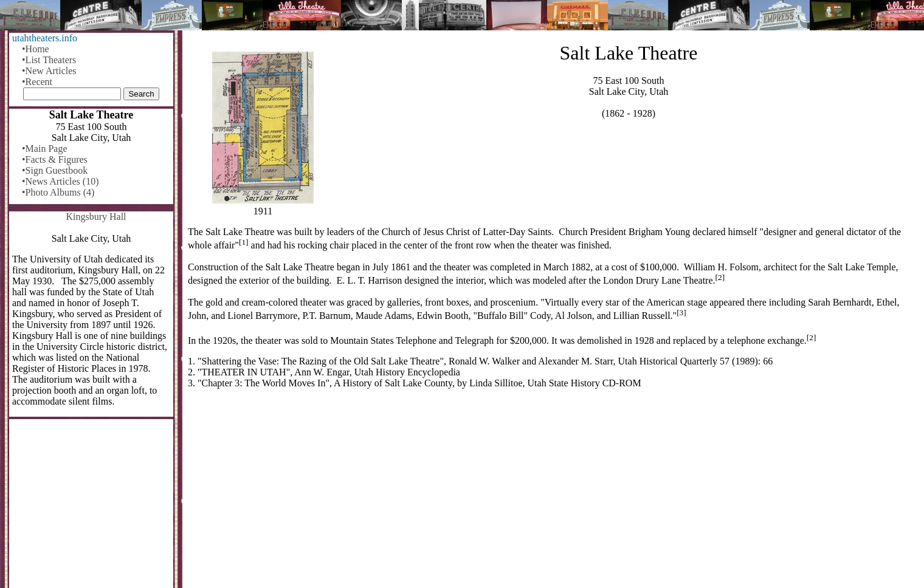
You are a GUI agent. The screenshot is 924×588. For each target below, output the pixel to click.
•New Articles (49, 71)
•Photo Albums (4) (58, 192)
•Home (36, 49)
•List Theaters (49, 60)
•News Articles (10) (60, 181)
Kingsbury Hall (96, 217)
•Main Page (44, 149)
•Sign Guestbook (55, 170)
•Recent (37, 82)
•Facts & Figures (55, 159)
